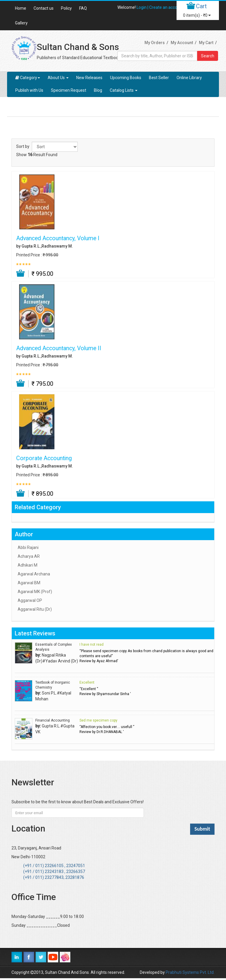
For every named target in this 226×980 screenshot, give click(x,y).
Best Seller (159, 78)
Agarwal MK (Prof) (35, 592)
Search (208, 56)
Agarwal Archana (34, 574)
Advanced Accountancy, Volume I (58, 238)
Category (28, 78)
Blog (98, 90)
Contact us (44, 8)
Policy (66, 8)
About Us (58, 78)
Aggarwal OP (30, 600)
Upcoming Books (126, 78)
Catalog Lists (124, 90)
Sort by (23, 146)
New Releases (89, 78)
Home (21, 8)
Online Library (189, 78)
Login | (143, 7)
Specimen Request (69, 90)
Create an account (166, 7)
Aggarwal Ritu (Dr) (35, 609)
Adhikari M (28, 565)
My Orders (155, 43)
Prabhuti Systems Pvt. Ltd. (190, 972)
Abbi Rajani (28, 547)
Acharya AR (29, 556)
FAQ (83, 8)
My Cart (206, 43)
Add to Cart (21, 273)
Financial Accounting (53, 720)
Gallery (21, 23)
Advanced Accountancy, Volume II (59, 348)
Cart (201, 6)
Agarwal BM (29, 583)
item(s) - (197, 15)
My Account (182, 43)
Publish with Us (29, 90)
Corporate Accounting (44, 458)
